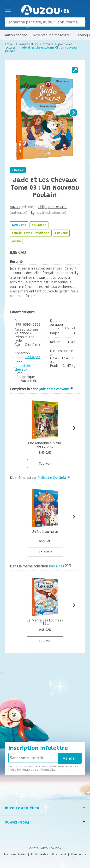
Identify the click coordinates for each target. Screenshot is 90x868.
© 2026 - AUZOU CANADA (45, 848)
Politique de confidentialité (36, 769)
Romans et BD (28, 44)
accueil (9, 44)
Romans (48, 44)
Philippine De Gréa (53, 207)
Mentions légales (15, 854)
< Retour (18, 170)
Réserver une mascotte (51, 35)
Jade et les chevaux (23, 367)
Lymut (36, 212)
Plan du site (79, 854)
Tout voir (45, 463)
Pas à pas (33, 357)
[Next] (73, 113)
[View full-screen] (75, 70)
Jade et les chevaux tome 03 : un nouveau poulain (41, 49)
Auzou (15, 207)
